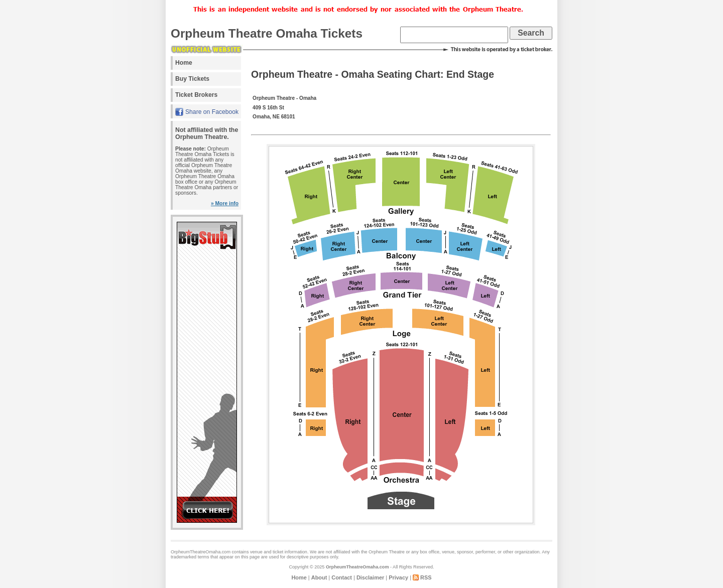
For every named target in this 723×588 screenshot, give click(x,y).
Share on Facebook (212, 112)
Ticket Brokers (196, 95)
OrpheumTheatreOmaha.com (357, 567)
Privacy (398, 577)
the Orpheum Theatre (383, 552)
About (319, 577)
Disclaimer (370, 577)
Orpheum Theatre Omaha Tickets (267, 33)
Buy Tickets (192, 79)
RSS (426, 577)
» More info (225, 203)
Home (184, 63)
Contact (342, 577)
